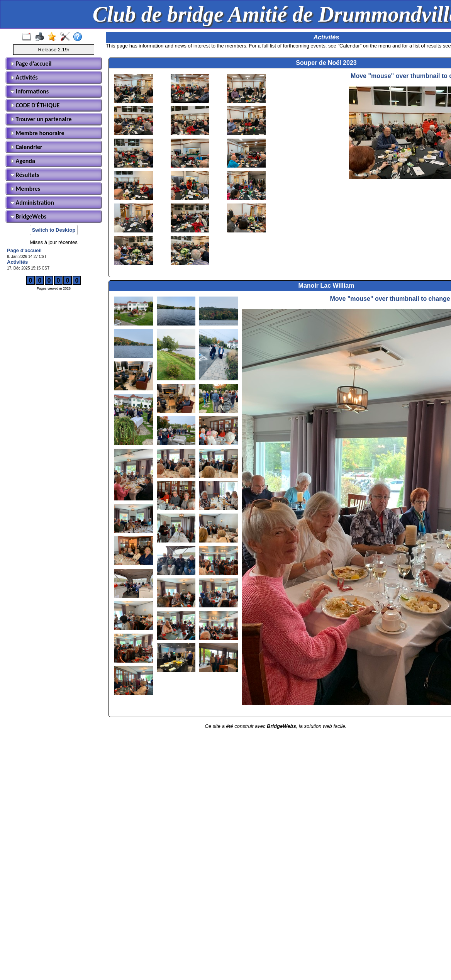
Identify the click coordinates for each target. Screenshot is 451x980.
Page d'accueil (31, 64)
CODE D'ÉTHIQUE (35, 105)
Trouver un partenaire (41, 119)
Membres (25, 189)
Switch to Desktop (54, 230)
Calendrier (26, 147)
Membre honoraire (37, 133)
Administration (32, 203)
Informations (30, 91)
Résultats (25, 175)
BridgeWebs (28, 216)
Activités (24, 77)
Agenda (23, 161)
